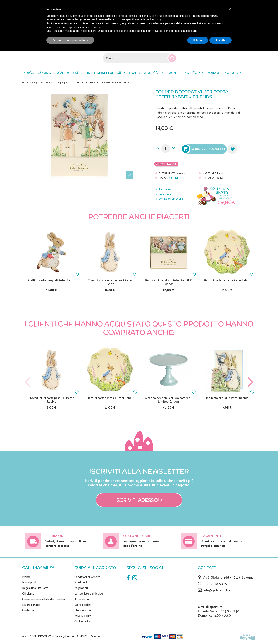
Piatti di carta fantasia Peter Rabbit (227, 280)
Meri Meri (173, 177)
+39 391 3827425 (215, 584)
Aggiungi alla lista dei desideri (232, 149)
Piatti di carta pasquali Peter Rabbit (52, 280)
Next (251, 382)
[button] (234, 73)
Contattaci (29, 610)
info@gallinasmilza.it (218, 590)
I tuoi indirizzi (83, 610)
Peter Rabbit (167, 164)
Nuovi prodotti (31, 582)
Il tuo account (83, 599)
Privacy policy (83, 616)
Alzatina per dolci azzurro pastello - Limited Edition (169, 399)
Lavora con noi (31, 605)
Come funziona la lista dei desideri (44, 599)
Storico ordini (82, 605)
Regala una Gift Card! (35, 588)
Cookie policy (82, 621)
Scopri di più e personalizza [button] (70, 40)
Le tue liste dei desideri (89, 593)
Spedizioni (165, 194)
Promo (26, 577)
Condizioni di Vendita (87, 577)
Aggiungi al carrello (205, 149)
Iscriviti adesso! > (139, 500)
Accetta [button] (221, 40)
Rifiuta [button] (198, 40)
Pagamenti (165, 189)
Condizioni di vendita (171, 198)
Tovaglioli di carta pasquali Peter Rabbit (110, 282)
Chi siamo (28, 593)
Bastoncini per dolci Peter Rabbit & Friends (169, 282)
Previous (27, 382)
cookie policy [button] (154, 19)
